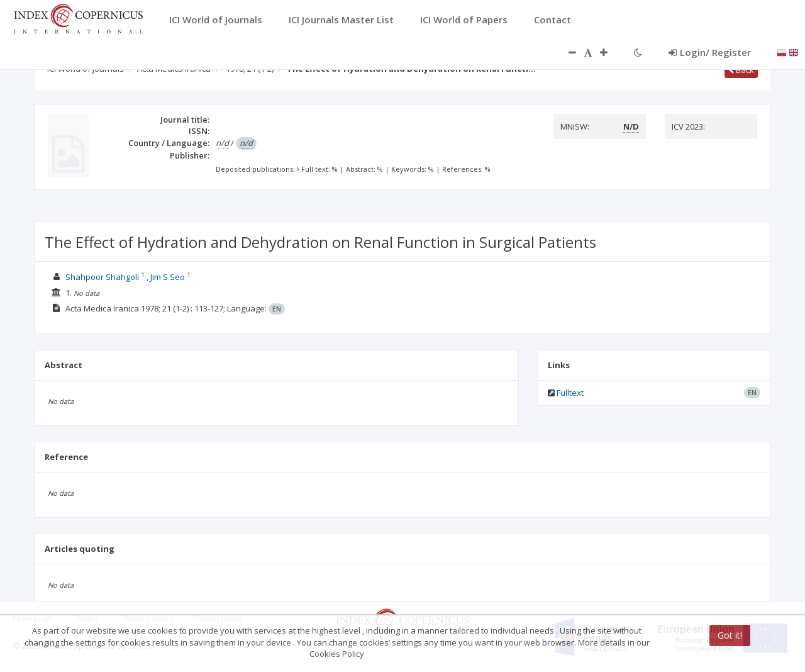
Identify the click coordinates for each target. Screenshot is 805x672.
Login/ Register (710, 52)
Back (741, 70)
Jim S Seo (168, 277)
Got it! (730, 635)
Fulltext (570, 393)
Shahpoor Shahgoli (103, 277)
